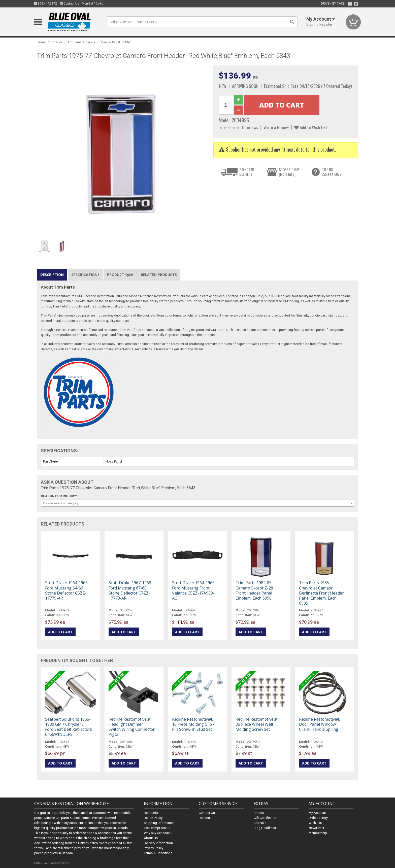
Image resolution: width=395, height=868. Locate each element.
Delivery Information (158, 843)
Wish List (315, 823)
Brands (259, 813)
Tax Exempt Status (157, 828)
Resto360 (151, 813)
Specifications (85, 275)
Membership (318, 833)
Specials (260, 823)
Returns (204, 818)
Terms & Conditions (158, 853)
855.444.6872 (46, 4)
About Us (151, 838)
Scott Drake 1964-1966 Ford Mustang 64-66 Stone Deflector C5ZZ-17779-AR (66, 590)
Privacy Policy (154, 848)
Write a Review (276, 127)
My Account (317, 813)
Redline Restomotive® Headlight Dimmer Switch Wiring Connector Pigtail (132, 727)
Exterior (57, 42)
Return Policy (153, 818)
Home (41, 42)
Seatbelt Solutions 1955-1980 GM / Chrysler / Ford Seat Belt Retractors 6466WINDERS (69, 727)
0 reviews (250, 127)
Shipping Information (159, 823)
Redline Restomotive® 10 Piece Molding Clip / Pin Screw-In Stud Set (193, 724)
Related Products (159, 275)
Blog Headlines (265, 828)
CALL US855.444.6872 (331, 172)
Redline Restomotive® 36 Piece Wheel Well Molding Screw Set (256, 724)
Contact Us (69, 4)
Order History (318, 818)
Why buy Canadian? (158, 833)
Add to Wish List (311, 127)
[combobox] (197, 503)
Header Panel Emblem (117, 42)
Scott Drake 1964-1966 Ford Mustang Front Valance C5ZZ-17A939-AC (193, 590)
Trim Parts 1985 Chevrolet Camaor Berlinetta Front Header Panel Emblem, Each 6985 (321, 593)
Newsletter (316, 828)
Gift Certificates (265, 818)
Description (52, 275)
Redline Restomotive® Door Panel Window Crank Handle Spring (320, 724)
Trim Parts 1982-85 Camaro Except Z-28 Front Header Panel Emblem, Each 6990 (254, 590)
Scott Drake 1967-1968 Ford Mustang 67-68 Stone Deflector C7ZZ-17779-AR (130, 590)
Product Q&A (120, 275)
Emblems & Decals (82, 42)
